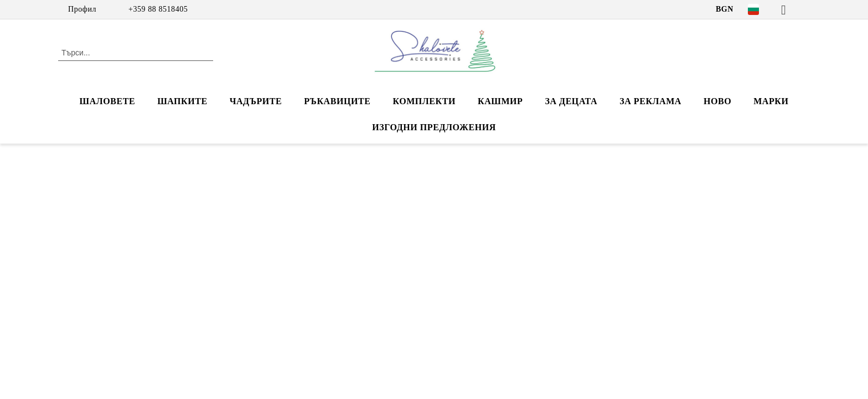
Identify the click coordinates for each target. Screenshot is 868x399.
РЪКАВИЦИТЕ (337, 101)
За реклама (650, 101)
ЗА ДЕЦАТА (571, 101)
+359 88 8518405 (158, 9)
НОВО (717, 101)
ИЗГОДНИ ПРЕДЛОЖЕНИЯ (434, 127)
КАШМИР (500, 101)
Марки (771, 101)
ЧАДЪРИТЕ (256, 101)
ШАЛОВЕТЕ (108, 101)
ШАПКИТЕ (182, 101)
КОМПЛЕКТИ (424, 101)
